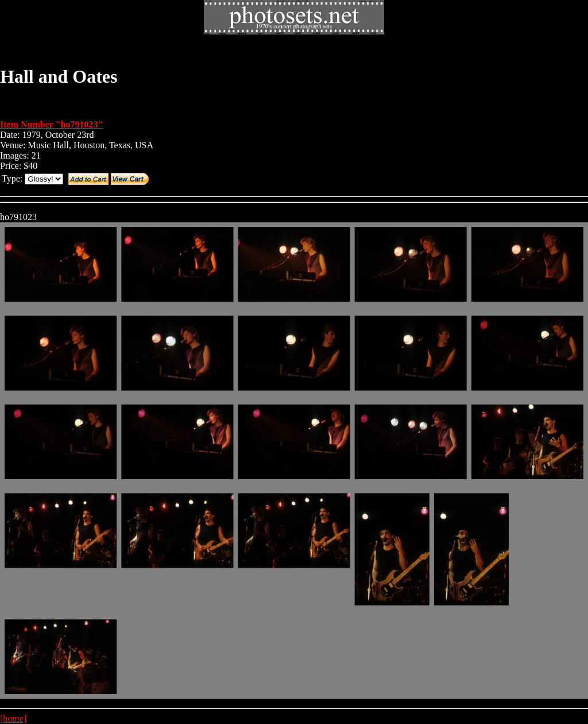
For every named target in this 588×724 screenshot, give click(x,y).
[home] (13, 719)
